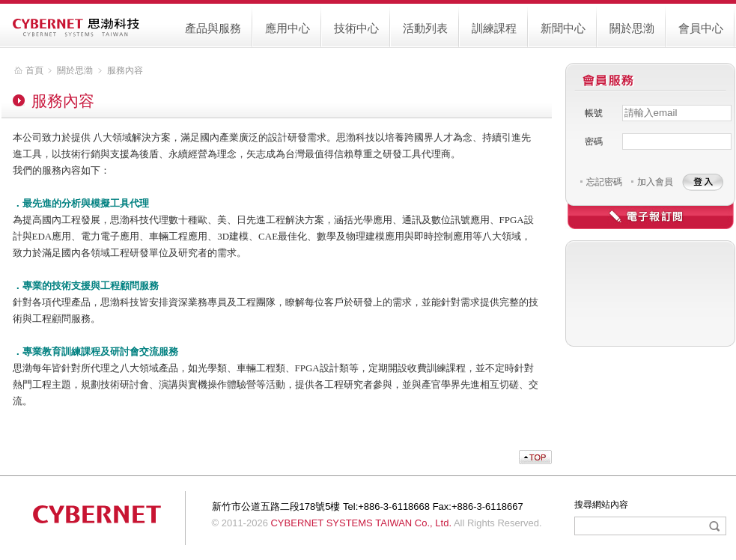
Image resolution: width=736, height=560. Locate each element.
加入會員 (655, 182)
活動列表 (425, 28)
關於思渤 (632, 28)
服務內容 (125, 70)
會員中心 (701, 28)
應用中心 (288, 28)
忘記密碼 (604, 182)
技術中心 (356, 28)
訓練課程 (494, 28)
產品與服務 (213, 28)
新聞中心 (563, 28)
